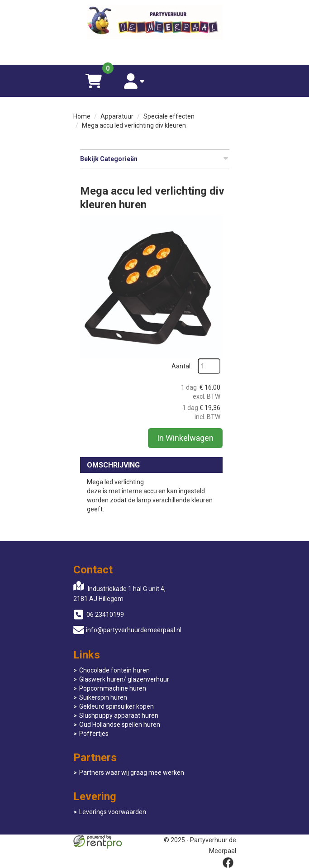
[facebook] (228, 863)
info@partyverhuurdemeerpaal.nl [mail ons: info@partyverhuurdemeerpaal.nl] (134, 630)
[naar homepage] (155, 23)
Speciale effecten (169, 116)
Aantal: (182, 366)
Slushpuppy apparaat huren (119, 715)
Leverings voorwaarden (113, 812)
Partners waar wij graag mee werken (132, 773)
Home (82, 116)
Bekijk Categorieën (155, 158)
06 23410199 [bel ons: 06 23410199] (105, 615)
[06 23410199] (155, 51)
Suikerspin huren (103, 697)
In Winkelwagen (185, 438)
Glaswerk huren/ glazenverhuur (124, 679)
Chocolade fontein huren (114, 670)
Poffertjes (94, 734)
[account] (134, 81)
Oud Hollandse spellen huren (120, 725)
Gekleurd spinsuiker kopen (116, 706)
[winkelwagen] (94, 81)
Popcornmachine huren (113, 688)
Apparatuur (117, 116)
